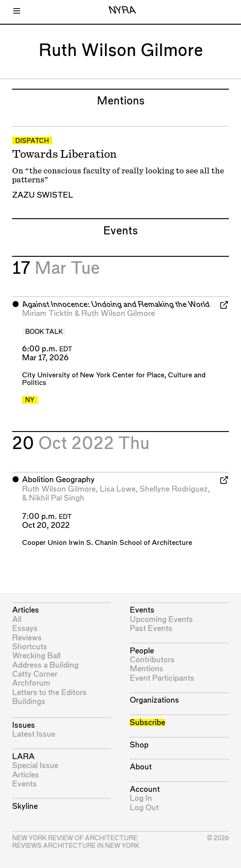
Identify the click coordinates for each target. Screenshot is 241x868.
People (142, 651)
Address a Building (45, 665)
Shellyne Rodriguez (174, 489)
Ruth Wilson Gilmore (118, 313)
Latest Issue (34, 734)
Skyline (25, 806)
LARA (23, 757)
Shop (139, 745)
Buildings (29, 702)
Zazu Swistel (43, 195)
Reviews (27, 638)
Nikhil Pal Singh (57, 498)
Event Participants (162, 678)
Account (145, 789)
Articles (26, 610)
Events (24, 784)
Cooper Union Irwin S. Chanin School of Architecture (107, 543)
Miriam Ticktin (47, 313)
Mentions (147, 669)
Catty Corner (35, 674)
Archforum (31, 683)
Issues (24, 725)
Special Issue (35, 766)
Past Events (151, 628)
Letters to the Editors (49, 693)
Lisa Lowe (118, 489)
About (141, 767)
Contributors (152, 660)
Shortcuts (30, 647)
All (17, 620)
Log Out (144, 808)
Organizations (154, 700)
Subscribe (147, 723)
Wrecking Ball (36, 656)
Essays (25, 628)
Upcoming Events (161, 620)
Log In (141, 798)
